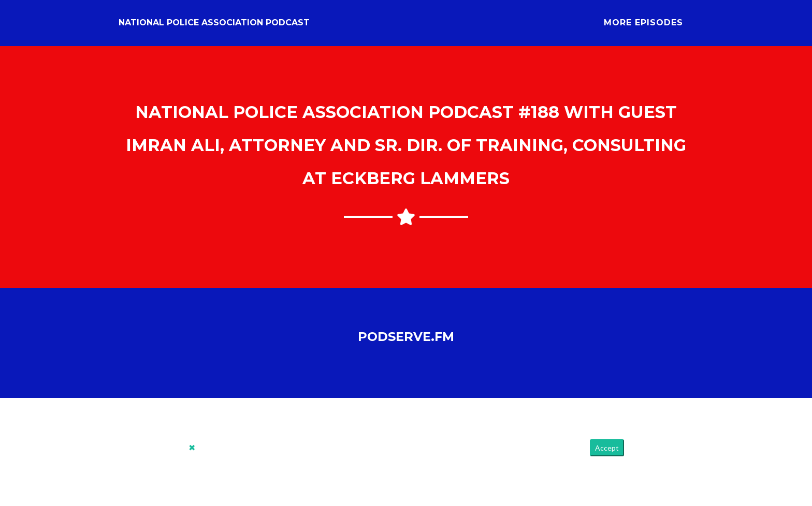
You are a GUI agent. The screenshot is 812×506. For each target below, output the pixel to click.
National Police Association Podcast (214, 27)
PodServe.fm (406, 344)
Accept (607, 456)
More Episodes (643, 27)
